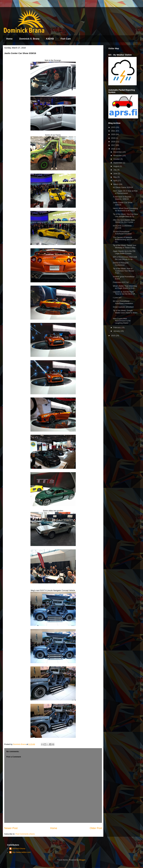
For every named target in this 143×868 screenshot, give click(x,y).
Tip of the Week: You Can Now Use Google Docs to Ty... (125, 215)
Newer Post (11, 828)
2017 (113, 145)
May (115, 177)
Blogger (82, 860)
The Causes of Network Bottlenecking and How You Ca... (125, 240)
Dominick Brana (19, 849)
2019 (113, 138)
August (117, 166)
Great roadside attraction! (123, 307)
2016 (113, 149)
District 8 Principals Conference (121, 264)
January (117, 331)
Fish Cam (66, 39)
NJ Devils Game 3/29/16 (123, 187)
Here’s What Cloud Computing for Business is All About (125, 209)
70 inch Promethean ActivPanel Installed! (122, 233)
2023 (113, 127)
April (116, 181)
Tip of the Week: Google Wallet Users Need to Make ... (125, 313)
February (117, 327)
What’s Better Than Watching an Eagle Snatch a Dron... (125, 287)
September (118, 163)
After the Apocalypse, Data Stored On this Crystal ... (124, 221)
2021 (113, 131)
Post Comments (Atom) (25, 834)
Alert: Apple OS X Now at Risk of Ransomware (125, 192)
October (117, 159)
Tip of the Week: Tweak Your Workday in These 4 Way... (125, 246)
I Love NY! (117, 298)
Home (9, 39)
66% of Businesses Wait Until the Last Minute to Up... (125, 258)
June (116, 173)
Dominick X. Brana (29, 39)
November (118, 155)
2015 (113, 336)
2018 (113, 142)
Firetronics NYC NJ (121, 282)
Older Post (96, 828)
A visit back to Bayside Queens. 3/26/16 (122, 198)
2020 (113, 134)
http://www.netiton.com (21, 852)
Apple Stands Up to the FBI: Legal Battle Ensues (124, 252)
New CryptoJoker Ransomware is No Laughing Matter (122, 321)
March (116, 184)
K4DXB (50, 39)
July (115, 170)
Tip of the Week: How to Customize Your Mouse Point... (123, 271)
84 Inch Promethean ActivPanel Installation (123, 302)
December (118, 152)
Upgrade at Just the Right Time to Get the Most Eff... (125, 293)
